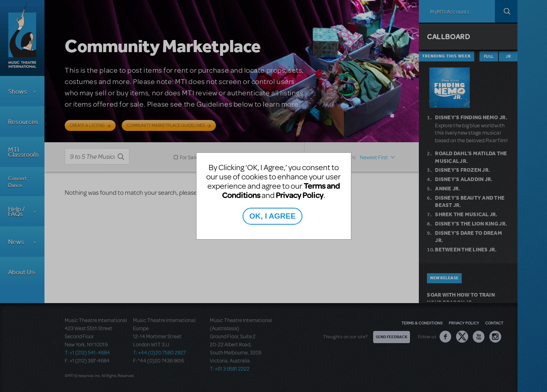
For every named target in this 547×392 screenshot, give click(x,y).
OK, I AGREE (272, 216)
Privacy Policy (300, 195)
